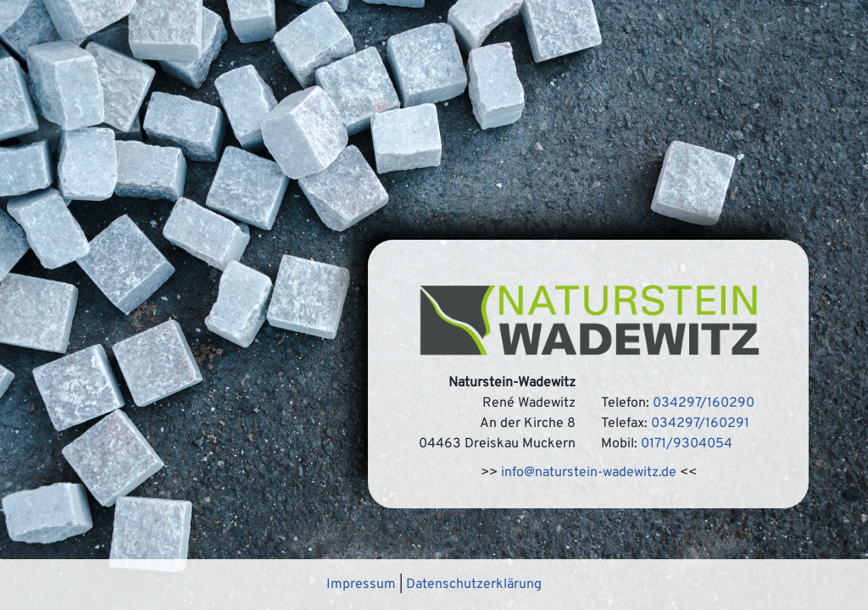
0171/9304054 (687, 444)
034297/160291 (700, 424)
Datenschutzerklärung (474, 585)
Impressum (361, 585)
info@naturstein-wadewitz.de (589, 473)
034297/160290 (704, 403)
